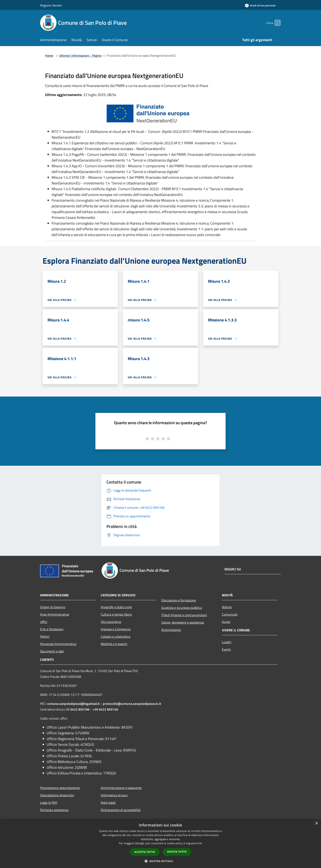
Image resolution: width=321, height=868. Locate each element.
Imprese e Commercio (116, 629)
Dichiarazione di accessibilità (121, 810)
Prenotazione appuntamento (60, 788)
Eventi (226, 649)
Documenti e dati (52, 651)
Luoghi (227, 642)
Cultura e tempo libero (116, 614)
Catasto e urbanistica (115, 636)
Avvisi (226, 622)
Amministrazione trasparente (121, 788)
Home (49, 55)
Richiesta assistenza (54, 810)
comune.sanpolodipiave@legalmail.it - (75, 704)
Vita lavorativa (111, 622)
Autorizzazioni (171, 630)
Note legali (108, 802)
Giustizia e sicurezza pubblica (182, 608)
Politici (45, 636)
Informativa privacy (114, 795)
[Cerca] (276, 23)
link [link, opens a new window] (200, 843)
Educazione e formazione (179, 600)
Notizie (227, 607)
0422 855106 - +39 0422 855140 (94, 709)
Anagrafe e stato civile (116, 607)
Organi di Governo (53, 607)
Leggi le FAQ (49, 802)
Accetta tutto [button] (145, 852)
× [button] (316, 823)
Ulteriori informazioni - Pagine (80, 55)
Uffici (44, 622)
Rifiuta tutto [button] (177, 852)
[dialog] (160, 844)
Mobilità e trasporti (114, 644)
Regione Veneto (51, 5)
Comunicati (230, 614)
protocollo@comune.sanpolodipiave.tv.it (132, 704)
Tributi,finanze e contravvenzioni (184, 615)
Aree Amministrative (55, 614)
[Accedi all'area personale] (260, 5)
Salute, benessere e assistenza (183, 622)
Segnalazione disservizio (57, 795)
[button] (160, 861)
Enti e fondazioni (52, 629)
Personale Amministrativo (58, 644)
